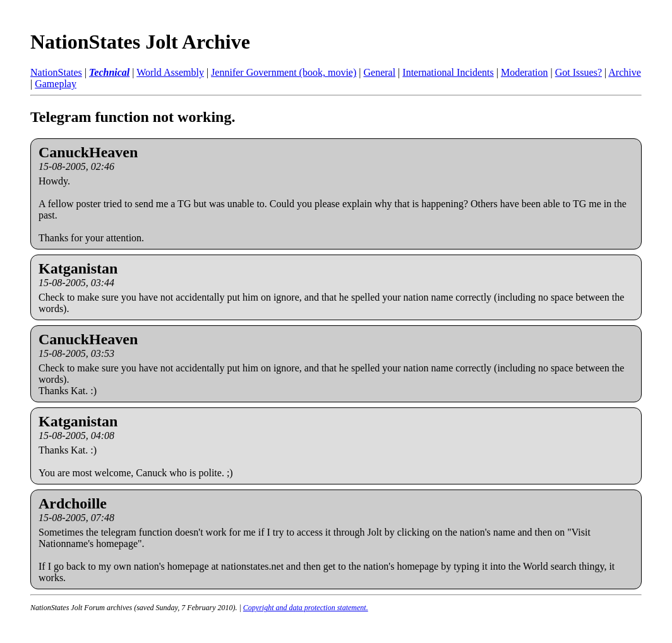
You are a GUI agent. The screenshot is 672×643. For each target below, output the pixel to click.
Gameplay (56, 84)
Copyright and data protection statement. (306, 608)
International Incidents (448, 72)
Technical (109, 72)
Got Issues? (579, 72)
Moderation (525, 72)
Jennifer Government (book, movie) (284, 72)
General (379, 72)
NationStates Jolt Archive (140, 42)
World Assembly (170, 72)
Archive (625, 72)
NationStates (56, 72)
